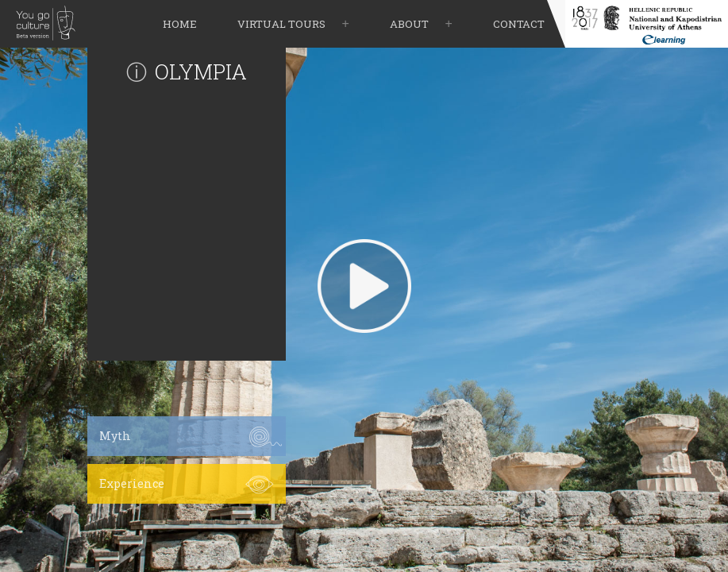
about (409, 24)
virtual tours (281, 24)
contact (519, 24)
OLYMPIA (201, 71)
